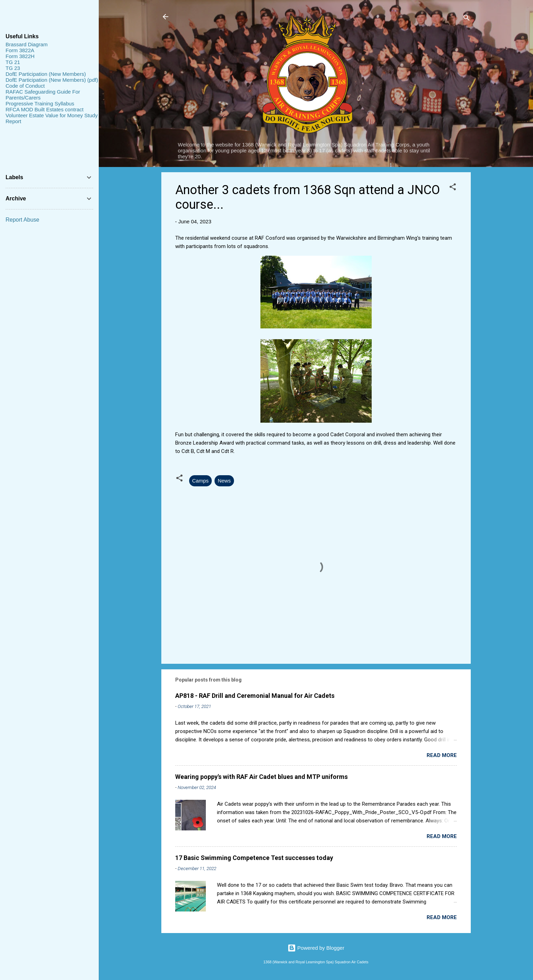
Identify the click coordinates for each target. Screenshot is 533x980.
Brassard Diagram (27, 44)
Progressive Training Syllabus (40, 103)
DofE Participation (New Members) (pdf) (52, 80)
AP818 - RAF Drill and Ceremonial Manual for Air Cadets (255, 696)
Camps (201, 481)
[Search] (467, 19)
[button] (453, 188)
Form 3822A (20, 50)
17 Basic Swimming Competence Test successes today (254, 858)
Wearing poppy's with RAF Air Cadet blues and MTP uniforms (261, 777)
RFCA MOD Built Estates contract (45, 109)
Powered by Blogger (316, 948)
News (224, 481)
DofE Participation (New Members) (46, 74)
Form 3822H (20, 56)
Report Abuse (22, 220)
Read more (442, 755)
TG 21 (13, 62)
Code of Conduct (25, 86)
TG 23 (13, 68)
